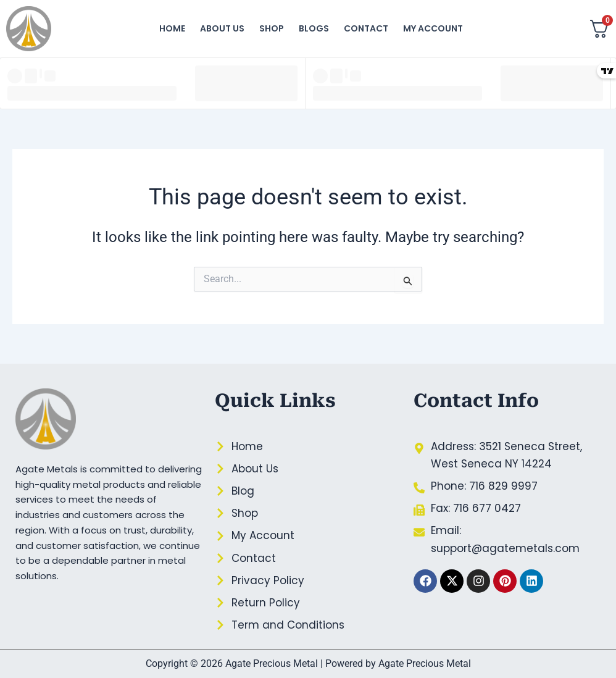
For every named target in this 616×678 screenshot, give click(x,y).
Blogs (314, 28)
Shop (272, 28)
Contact (366, 28)
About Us (222, 28)
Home (172, 28)
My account (433, 28)
